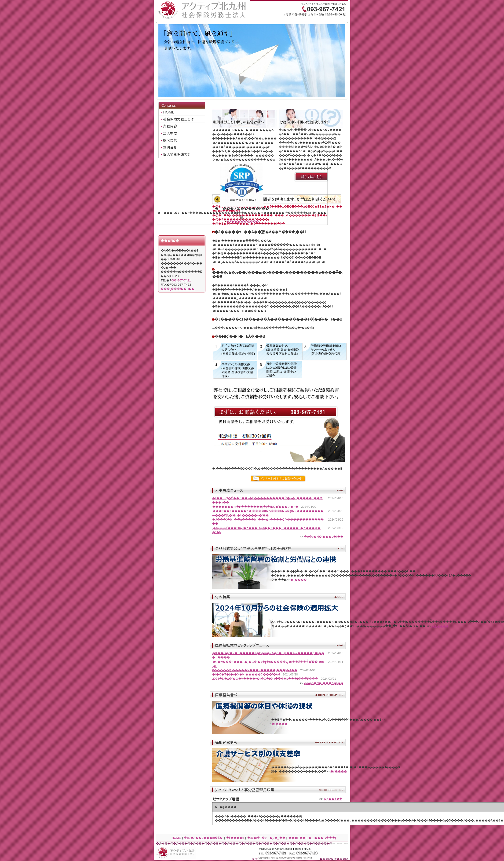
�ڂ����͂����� (243, 221)
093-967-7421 (181, 280)
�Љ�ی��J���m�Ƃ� (203, 838)
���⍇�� (297, 838)
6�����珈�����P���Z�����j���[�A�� (255, 670)
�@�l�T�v (257, 838)
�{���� (298, 580)
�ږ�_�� (277, 838)
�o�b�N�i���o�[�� (324, 537)
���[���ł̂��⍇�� (178, 289)
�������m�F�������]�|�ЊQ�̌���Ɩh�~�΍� (255, 507)
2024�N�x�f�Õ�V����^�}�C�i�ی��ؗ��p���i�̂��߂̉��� (265, 679)
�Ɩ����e (235, 838)
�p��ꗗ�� (333, 799)
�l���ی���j (322, 838)
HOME (176, 838)
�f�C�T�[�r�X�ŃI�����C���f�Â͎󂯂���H (246, 674)
